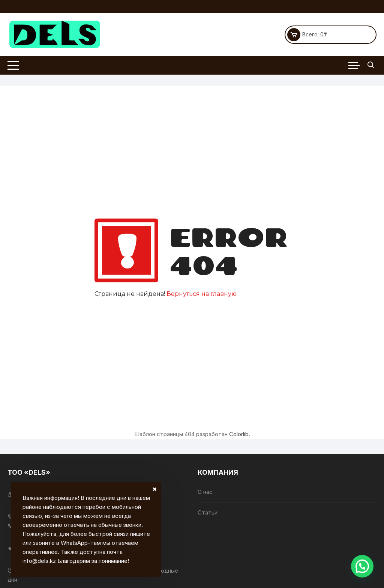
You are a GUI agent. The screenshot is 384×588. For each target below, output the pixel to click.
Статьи (208, 512)
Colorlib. (240, 434)
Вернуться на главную (202, 294)
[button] (362, 566)
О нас (205, 492)
